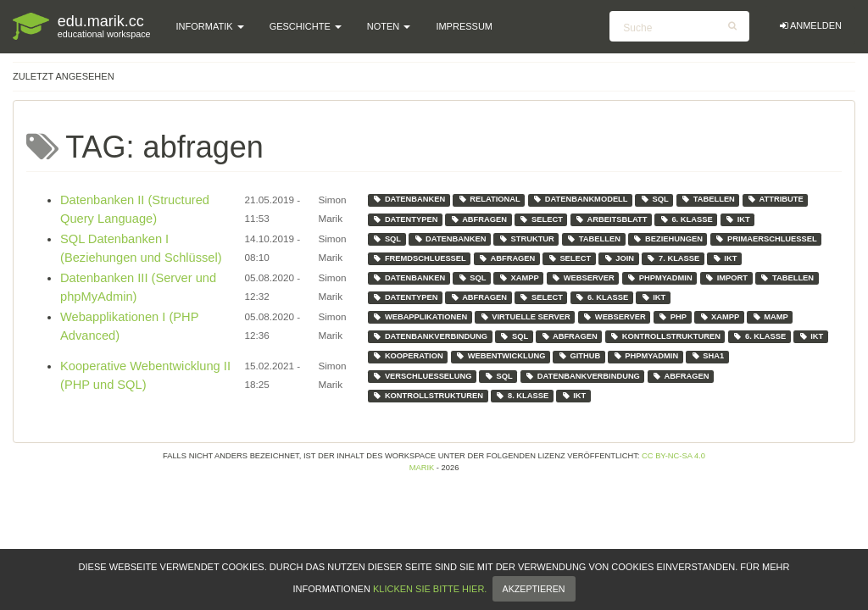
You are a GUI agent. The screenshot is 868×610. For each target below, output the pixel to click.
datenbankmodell (580, 199)
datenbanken (409, 199)
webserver (583, 278)
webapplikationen (420, 317)
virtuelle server (525, 317)
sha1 (707, 356)
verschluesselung (422, 376)
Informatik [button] (210, 26)
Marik (422, 468)
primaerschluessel (765, 239)
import (726, 278)
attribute (775, 199)
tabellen (708, 199)
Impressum (464, 26)
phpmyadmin (659, 278)
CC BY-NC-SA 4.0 (673, 456)
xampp (519, 278)
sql (654, 199)
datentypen (405, 219)
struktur (526, 239)
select (540, 219)
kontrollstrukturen (665, 336)
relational (489, 199)
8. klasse (522, 396)
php (672, 317)
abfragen (479, 219)
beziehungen (668, 239)
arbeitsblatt (611, 219)
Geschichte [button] (306, 26)
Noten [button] (389, 26)
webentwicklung (500, 356)
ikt (737, 219)
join (619, 258)
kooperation (407, 356)
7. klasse (673, 258)
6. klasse (686, 219)
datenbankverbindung (430, 336)
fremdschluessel (419, 258)
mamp (770, 317)
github (579, 356)
